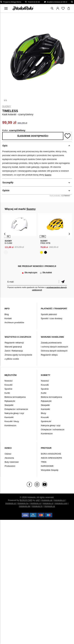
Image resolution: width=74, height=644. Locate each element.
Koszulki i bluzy (12, 421)
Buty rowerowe (12, 462)
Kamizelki (9, 417)
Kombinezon (10, 425)
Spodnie (8, 389)
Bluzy (43, 413)
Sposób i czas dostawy (52, 318)
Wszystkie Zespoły (50, 470)
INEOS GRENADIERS (51, 458)
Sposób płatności (49, 314)
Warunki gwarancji (13, 347)
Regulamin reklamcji (14, 343)
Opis (5, 146)
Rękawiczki (10, 401)
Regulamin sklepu (49, 355)
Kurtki (7, 393)
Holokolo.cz (59, 500)
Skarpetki (9, 405)
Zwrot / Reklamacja (14, 351)
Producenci (10, 466)
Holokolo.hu (23, 503)
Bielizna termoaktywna (15, 397)
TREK (44, 462)
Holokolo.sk (47, 500)
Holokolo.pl (11, 503)
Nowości (9, 381)
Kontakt (8, 318)
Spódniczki (46, 421)
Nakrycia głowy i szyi (14, 413)
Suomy (7, 106)
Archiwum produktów (14, 322)
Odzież (8, 454)
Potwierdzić (63, 282)
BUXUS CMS (26, 500)
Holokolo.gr (50, 506)
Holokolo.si (48, 503)
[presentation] (5, 234)
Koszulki (8, 385)
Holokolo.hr (37, 506)
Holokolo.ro (36, 503)
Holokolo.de (25, 506)
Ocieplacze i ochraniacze (16, 409)
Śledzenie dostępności (33, 136)
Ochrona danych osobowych (54, 351)
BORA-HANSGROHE (51, 454)
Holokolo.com (61, 503)
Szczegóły (8, 182)
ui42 (38, 500)
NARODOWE (47, 466)
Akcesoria (9, 458)
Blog (7, 314)
